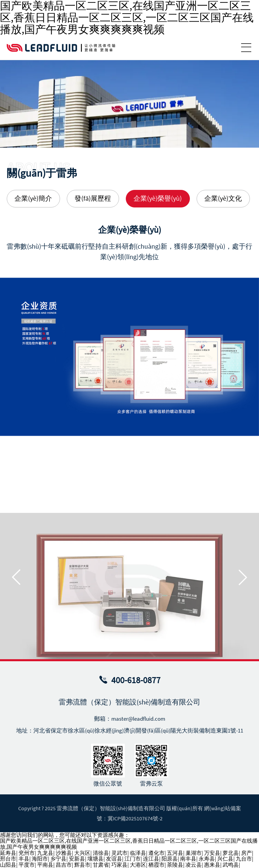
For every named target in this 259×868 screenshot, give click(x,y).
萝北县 (231, 853)
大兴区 (82, 853)
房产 (247, 853)
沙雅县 (64, 853)
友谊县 (114, 859)
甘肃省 (101, 865)
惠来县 (212, 865)
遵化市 (156, 853)
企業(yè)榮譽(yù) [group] (158, 198)
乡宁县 (58, 859)
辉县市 (82, 865)
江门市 (133, 859)
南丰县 (188, 859)
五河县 (175, 853)
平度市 (27, 865)
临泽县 (138, 853)
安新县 (77, 859)
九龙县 (45, 853)
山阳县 (8, 865)
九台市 (244, 859)
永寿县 (207, 859)
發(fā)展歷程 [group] (93, 198)
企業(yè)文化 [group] (223, 198)
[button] (16, 643)
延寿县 (8, 853)
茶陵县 (175, 865)
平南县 (45, 865)
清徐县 (101, 853)
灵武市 (119, 853)
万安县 (212, 853)
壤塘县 (95, 859)
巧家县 (119, 865)
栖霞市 (156, 865)
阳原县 (170, 859)
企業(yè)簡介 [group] (33, 198)
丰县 (24, 859)
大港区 (138, 865)
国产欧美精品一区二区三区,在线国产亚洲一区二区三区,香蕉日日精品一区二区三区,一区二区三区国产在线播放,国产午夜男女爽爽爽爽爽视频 (129, 844)
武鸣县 (231, 865)
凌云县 (194, 865)
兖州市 (27, 853)
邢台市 (8, 859)
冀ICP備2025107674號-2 (135, 819)
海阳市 (40, 859)
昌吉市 (64, 865)
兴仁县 (225, 859)
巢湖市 (194, 853)
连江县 (151, 859)
